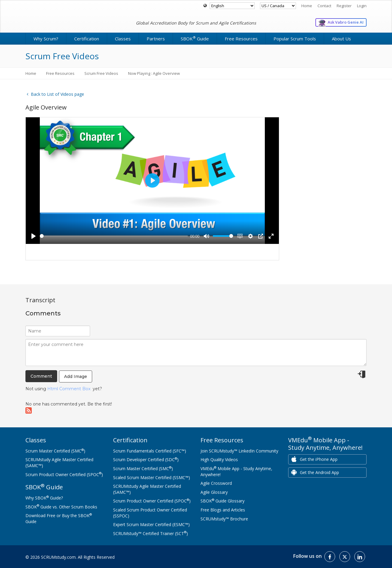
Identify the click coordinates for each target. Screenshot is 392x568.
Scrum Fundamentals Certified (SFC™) (150, 451)
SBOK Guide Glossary (222, 501)
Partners (156, 39)
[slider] (114, 236)
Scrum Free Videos (101, 73)
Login (362, 6)
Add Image (76, 376)
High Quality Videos (219, 460)
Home (307, 6)
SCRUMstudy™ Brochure (224, 519)
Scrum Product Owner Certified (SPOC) (64, 474)
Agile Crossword (216, 483)
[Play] (34, 236)
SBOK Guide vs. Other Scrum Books (61, 507)
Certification (87, 39)
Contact (324, 6)
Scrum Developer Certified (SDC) (146, 460)
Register (344, 6)
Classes (123, 39)
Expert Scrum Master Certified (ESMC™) (151, 524)
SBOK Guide (195, 38)
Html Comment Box (69, 389)
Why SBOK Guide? (44, 498)
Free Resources (241, 39)
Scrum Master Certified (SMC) (55, 451)
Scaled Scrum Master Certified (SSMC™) (152, 477)
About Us (341, 39)
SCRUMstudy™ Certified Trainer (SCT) (151, 533)
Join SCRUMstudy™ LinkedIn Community (239, 451)
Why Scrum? (46, 39)
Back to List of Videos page (55, 94)
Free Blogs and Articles (223, 510)
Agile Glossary (214, 492)
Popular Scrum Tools (295, 39)
